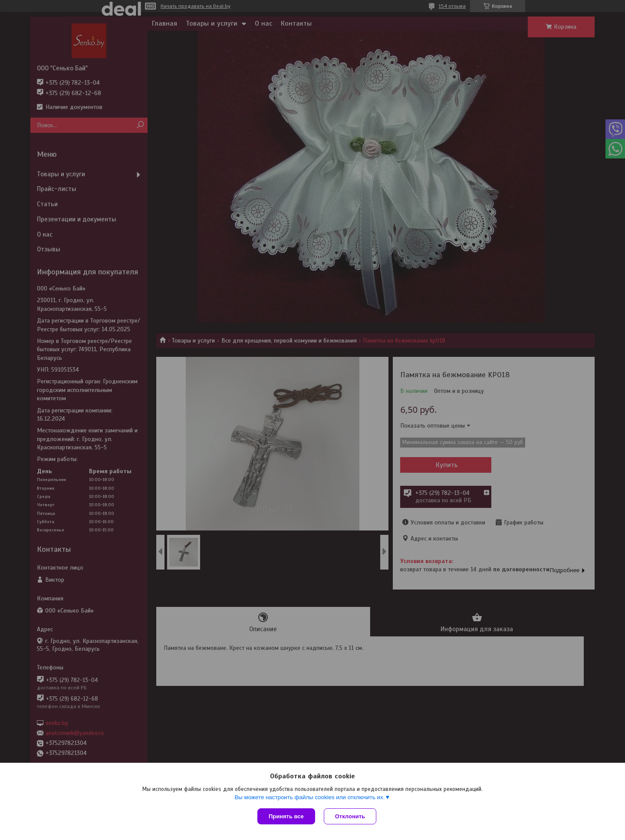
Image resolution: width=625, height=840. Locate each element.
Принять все (286, 816)
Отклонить (350, 816)
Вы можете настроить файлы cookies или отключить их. (309, 797)
